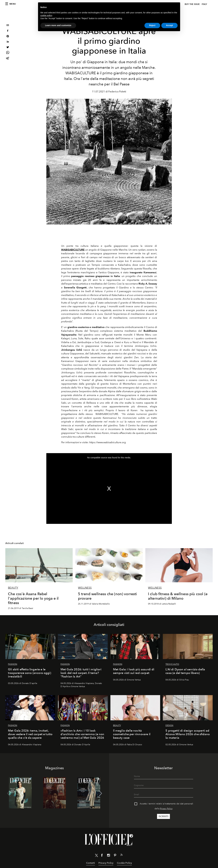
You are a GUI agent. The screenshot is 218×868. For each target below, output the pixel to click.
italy (204, 4)
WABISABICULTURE (73, 250)
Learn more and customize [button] (58, 25)
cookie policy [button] (46, 15)
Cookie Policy (124, 863)
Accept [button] (170, 25)
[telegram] (8, 58)
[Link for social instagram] (108, 856)
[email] (8, 26)
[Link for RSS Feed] (122, 855)
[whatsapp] (8, 53)
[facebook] (8, 31)
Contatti (91, 863)
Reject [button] (152, 25)
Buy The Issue (192, 4)
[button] (100, 793)
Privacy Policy (166, 809)
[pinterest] (8, 37)
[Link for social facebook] (102, 856)
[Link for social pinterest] (115, 856)
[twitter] (8, 48)
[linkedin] (8, 42)
